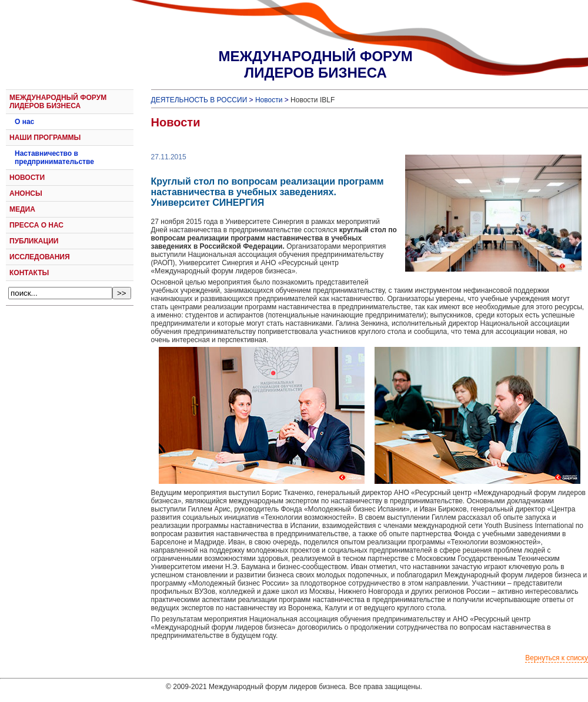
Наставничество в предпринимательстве (54, 158)
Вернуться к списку (557, 658)
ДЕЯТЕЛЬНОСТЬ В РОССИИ (199, 100)
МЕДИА (22, 209)
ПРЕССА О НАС (36, 225)
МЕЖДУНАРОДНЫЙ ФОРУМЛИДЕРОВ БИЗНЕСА (315, 64)
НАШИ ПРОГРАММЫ (45, 138)
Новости (269, 100)
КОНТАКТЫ (29, 273)
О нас (24, 122)
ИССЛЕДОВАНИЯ (40, 257)
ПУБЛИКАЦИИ (34, 241)
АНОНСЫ (26, 193)
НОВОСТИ (27, 178)
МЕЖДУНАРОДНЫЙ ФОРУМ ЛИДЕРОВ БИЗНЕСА (58, 102)
